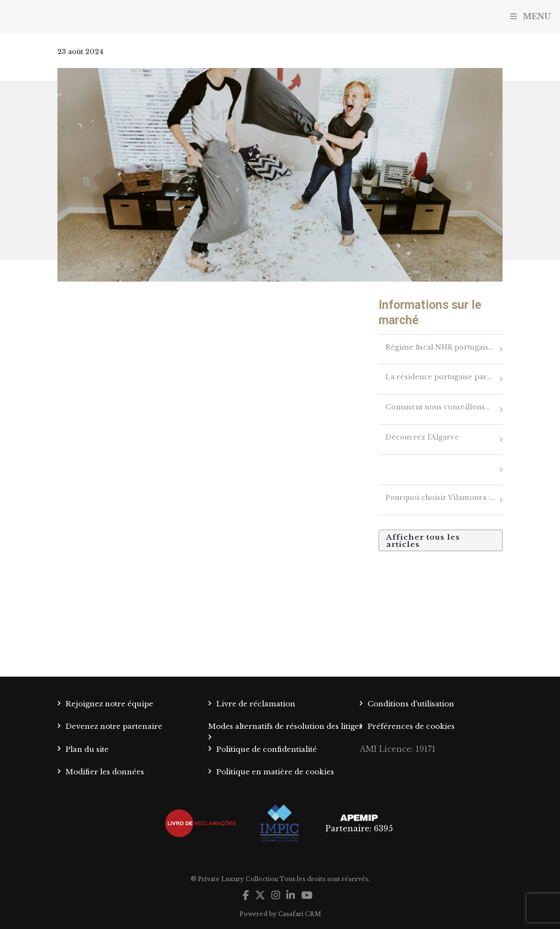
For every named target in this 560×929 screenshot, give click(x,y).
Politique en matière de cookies (275, 772)
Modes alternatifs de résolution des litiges (285, 726)
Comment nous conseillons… (437, 407)
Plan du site (87, 749)
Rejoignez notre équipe (109, 704)
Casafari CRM (300, 914)
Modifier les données (105, 772)
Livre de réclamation (256, 704)
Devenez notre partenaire (114, 726)
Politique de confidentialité (267, 749)
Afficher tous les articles (423, 541)
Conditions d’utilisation (411, 704)
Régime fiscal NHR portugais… (439, 347)
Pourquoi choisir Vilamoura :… (440, 498)
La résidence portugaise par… (438, 377)
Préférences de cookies (411, 726)
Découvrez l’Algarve (422, 437)
